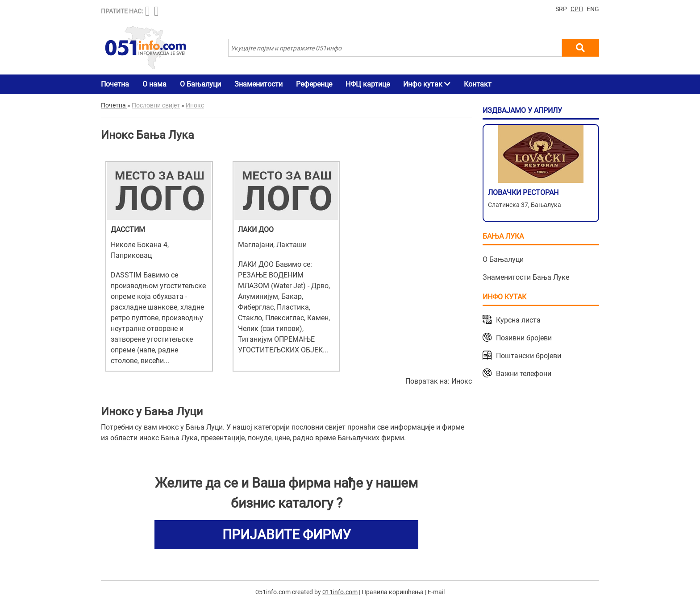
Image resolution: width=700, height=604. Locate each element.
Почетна (115, 84)
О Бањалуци (200, 84)
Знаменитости (258, 84)
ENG (593, 9)
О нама (154, 84)
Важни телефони (524, 374)
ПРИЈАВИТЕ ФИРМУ (287, 535)
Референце (314, 84)
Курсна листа (518, 320)
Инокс (462, 381)
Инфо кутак (427, 84)
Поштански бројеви (529, 356)
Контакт (478, 84)
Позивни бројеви (524, 338)
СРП (577, 9)
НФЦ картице (368, 84)
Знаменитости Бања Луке (526, 277)
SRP (561, 9)
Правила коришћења (393, 592)
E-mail (436, 592)
